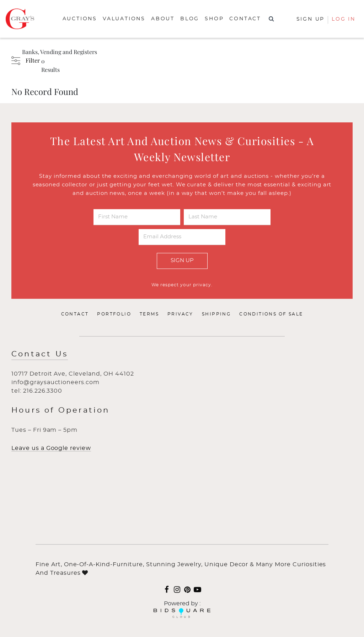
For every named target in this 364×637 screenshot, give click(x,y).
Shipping (216, 314)
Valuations (124, 19)
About (163, 19)
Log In (344, 19)
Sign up (311, 19)
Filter (33, 60)
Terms (149, 314)
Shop (214, 19)
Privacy (180, 314)
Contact (245, 19)
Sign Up (182, 261)
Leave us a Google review (51, 448)
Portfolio (114, 314)
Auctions (80, 19)
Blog (190, 19)
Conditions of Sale (271, 314)
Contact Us (40, 354)
